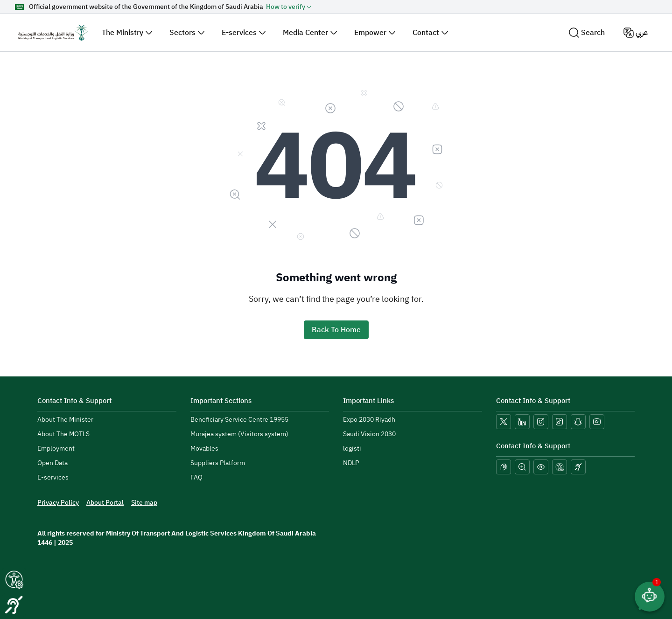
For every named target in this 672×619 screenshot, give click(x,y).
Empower (370, 33)
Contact (426, 33)
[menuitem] (65, 420)
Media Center (305, 33)
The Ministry (122, 33)
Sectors (182, 33)
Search (587, 33)
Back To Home (336, 330)
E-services (239, 33)
